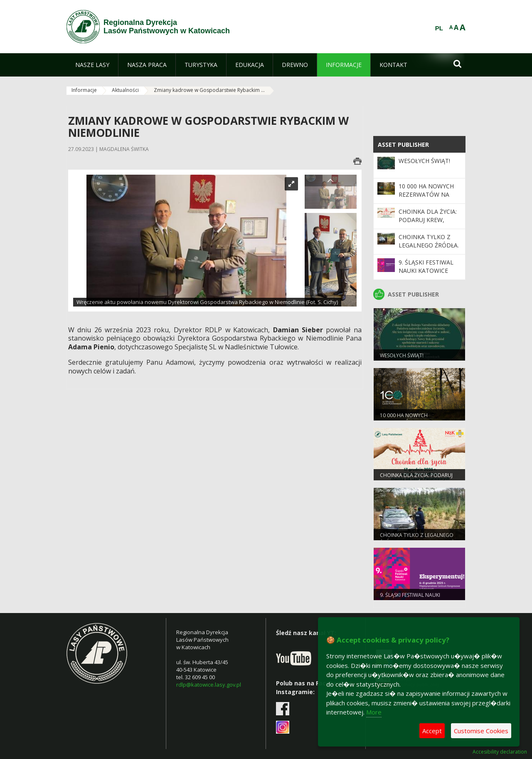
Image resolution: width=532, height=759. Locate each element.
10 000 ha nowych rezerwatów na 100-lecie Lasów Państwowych (426, 199)
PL (439, 28)
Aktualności (125, 90)
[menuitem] (92, 65)
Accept (432, 731)
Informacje (84, 90)
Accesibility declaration (500, 752)
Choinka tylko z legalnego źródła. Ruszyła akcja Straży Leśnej (429, 250)
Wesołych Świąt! (424, 161)
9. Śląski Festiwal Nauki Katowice (426, 266)
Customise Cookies (481, 731)
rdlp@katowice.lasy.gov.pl (209, 685)
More (374, 712)
